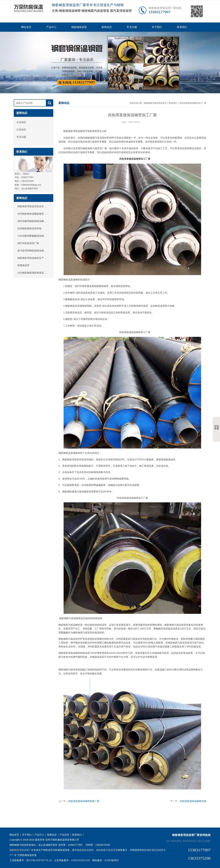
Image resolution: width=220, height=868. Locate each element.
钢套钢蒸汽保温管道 (107, 850)
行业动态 (21, 129)
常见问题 (132, 27)
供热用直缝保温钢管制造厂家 (84, 801)
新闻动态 (107, 27)
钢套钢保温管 (79, 27)
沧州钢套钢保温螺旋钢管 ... (32, 214)
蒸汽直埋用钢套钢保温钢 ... (32, 251)
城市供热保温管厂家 (28, 243)
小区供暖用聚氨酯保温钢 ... (32, 236)
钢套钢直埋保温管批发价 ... (32, 206)
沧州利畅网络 (112, 860)
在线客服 (217, 425)
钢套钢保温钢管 (85, 850)
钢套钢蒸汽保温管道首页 (155, 103)
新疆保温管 (23, 265)
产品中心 (51, 27)
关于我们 (157, 27)
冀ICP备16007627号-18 (39, 860)
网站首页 (26, 27)
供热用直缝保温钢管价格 (193, 801)
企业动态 (21, 122)
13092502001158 (80, 860)
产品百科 (64, 835)
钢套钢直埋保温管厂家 (21, 850)
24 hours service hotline (188, 841)
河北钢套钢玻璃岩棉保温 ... (32, 273)
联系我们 (182, 27)
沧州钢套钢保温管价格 (29, 228)
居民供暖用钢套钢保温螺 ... (32, 221)
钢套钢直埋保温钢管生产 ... (32, 258)
